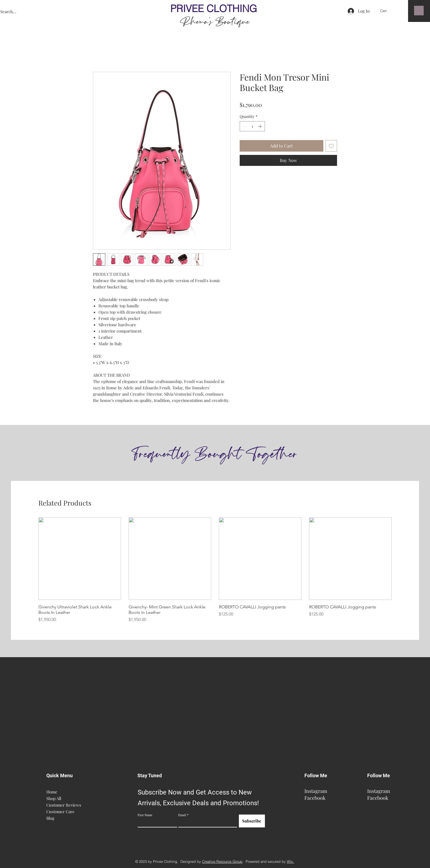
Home (52, 792)
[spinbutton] (252, 126)
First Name (145, 815)
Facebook (315, 798)
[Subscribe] (252, 821)
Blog (50, 818)
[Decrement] (244, 126)
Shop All (54, 798)
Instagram (316, 791)
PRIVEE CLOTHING (215, 8)
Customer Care (60, 812)
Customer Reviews (63, 805)
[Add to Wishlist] (331, 146)
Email (182, 815)
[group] (215, 570)
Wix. (290, 861)
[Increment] (261, 126)
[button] (387, 11)
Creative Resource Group (222, 861)
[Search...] (31, 12)
